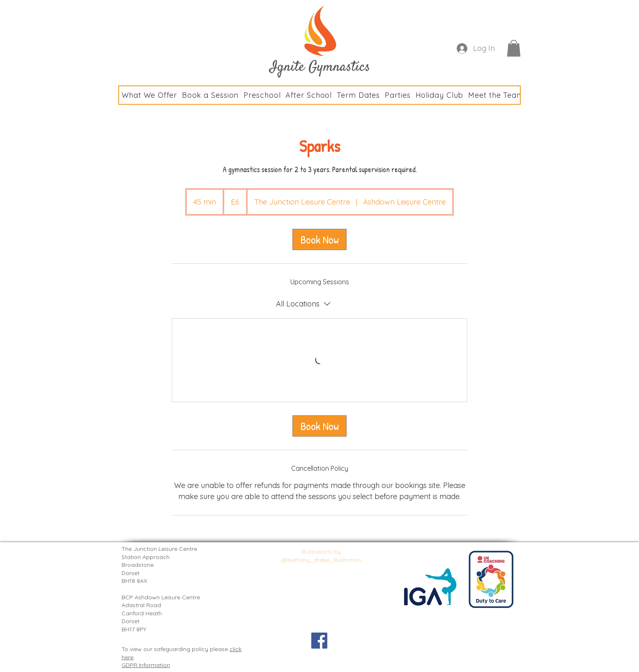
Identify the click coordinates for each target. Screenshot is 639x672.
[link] (319, 239)
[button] (514, 48)
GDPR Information (146, 665)
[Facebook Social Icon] (319, 641)
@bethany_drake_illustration (321, 560)
